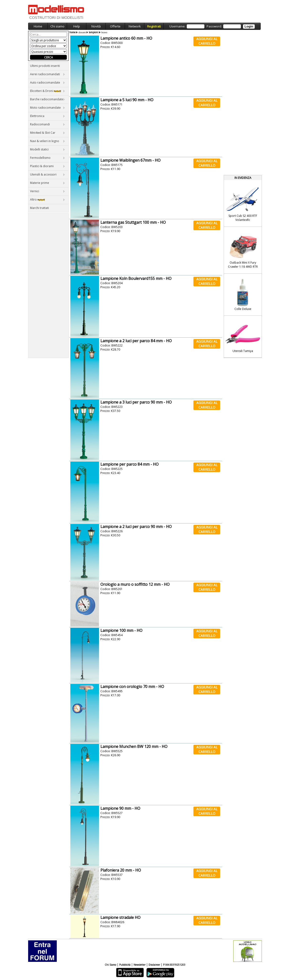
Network (135, 26)
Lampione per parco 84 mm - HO (129, 464)
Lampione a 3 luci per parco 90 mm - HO (136, 402)
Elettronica (47, 116)
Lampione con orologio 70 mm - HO (132, 687)
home (72, 32)
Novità (96, 26)
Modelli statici (47, 149)
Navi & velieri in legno (47, 141)
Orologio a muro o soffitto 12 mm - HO (135, 584)
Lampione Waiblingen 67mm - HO (130, 160)
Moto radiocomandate (47, 108)
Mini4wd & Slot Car (47, 133)
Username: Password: (212, 26)
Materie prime (47, 183)
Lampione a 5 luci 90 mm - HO (127, 100)
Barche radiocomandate (47, 99)
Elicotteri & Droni (47, 91)
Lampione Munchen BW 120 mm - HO (134, 746)
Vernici (47, 191)
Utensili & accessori (47, 174)
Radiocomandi (47, 124)
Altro (47, 200)
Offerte (115, 26)
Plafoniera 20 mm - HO (121, 870)
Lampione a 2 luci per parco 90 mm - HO (136, 527)
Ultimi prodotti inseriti (45, 66)
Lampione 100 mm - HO (121, 630)
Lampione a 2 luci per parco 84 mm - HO (136, 341)
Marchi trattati (39, 208)
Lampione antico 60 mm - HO (126, 38)
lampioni (94, 32)
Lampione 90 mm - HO (120, 808)
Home (38, 26)
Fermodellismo (47, 158)
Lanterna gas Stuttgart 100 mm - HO (133, 222)
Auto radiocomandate (47, 83)
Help (77, 26)
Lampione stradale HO (120, 917)
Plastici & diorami (47, 166)
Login (249, 26)
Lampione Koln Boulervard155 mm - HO (136, 278)
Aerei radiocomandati (47, 74)
